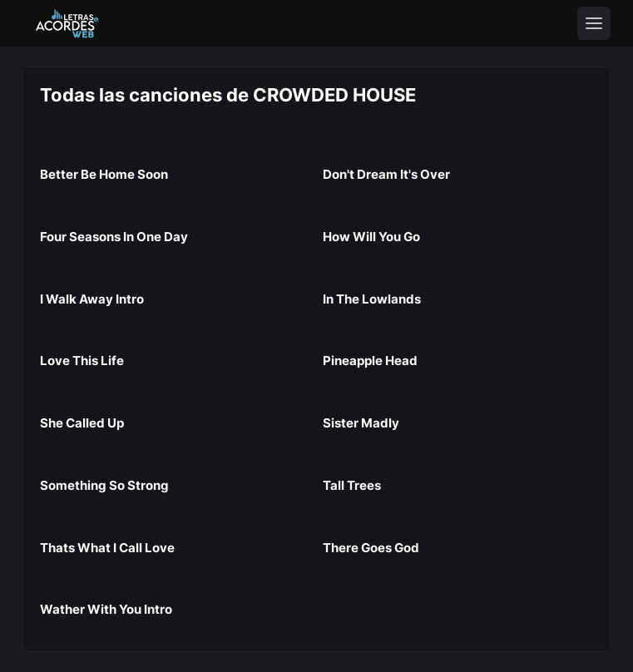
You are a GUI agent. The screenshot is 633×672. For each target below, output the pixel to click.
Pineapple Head (370, 361)
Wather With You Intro (106, 609)
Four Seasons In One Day (114, 237)
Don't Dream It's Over (386, 174)
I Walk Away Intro (92, 299)
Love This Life (82, 361)
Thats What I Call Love (107, 548)
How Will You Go (371, 237)
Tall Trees (352, 485)
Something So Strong (104, 485)
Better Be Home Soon (104, 174)
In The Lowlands (372, 299)
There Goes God (371, 548)
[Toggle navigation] (594, 23)
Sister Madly (361, 423)
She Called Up (82, 423)
